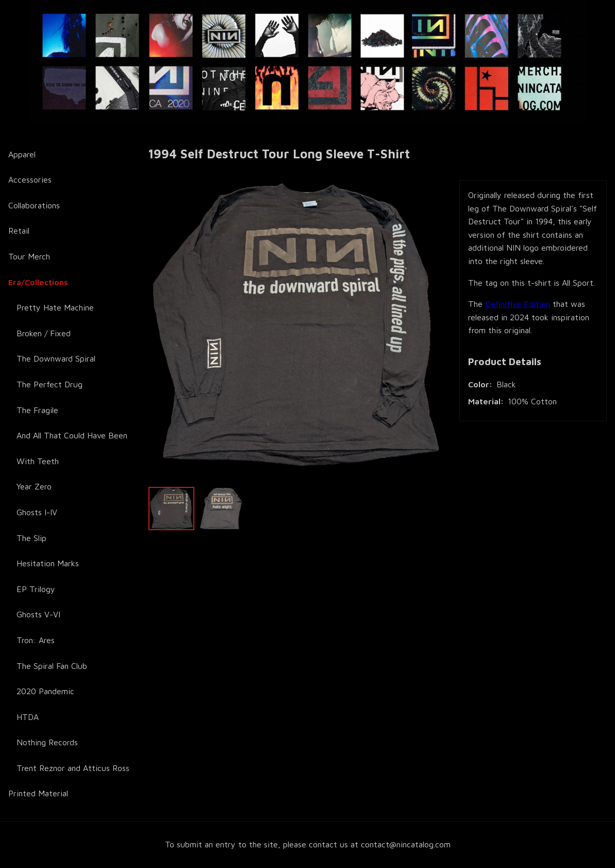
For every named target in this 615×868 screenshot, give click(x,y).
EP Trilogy (36, 589)
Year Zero (34, 486)
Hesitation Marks (48, 563)
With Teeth (38, 461)
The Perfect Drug (49, 384)
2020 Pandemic (45, 691)
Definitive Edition (518, 304)
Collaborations (34, 205)
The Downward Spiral (56, 358)
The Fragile (37, 410)
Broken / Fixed (44, 333)
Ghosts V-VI (38, 614)
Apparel (22, 154)
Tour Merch (29, 256)
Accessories (30, 179)
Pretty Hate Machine (55, 307)
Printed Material (38, 793)
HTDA (28, 717)
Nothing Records (47, 742)
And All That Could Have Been (72, 435)
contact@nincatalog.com (406, 844)
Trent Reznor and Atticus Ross (73, 768)
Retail (19, 231)
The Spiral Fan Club (52, 666)
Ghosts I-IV (37, 512)
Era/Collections (38, 282)
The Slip (31, 538)
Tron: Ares (36, 640)
